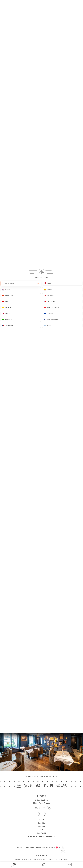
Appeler (43, 865)
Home (41, 820)
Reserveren (15, 865)
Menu (41, 830)
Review (41, 826)
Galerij (42, 823)
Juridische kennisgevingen (41, 836)
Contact (42, 833)
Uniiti (44, 855)
